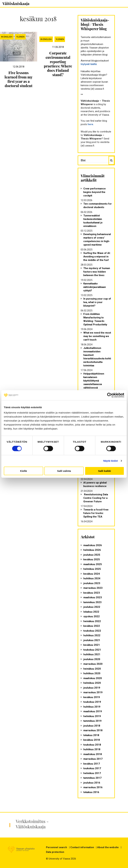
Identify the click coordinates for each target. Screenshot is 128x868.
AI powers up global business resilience (95, 484)
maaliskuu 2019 (93, 711)
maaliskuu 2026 (93, 545)
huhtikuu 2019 (92, 707)
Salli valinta (64, 471)
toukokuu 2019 (92, 702)
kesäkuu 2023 (92, 593)
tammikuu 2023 (92, 602)
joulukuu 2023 (92, 583)
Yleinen (20, 37)
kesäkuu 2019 (92, 697)
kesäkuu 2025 (92, 559)
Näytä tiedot (111, 461)
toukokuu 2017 (92, 768)
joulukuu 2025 (92, 555)
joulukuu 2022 (92, 607)
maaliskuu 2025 (93, 564)
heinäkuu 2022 (92, 621)
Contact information (82, 847)
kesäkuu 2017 (92, 764)
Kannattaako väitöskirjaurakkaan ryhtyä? (95, 287)
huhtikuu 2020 (92, 673)
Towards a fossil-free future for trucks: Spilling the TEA (96, 513)
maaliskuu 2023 (93, 597)
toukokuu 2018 (92, 745)
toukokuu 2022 (92, 631)
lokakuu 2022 (91, 612)
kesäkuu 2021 (92, 645)
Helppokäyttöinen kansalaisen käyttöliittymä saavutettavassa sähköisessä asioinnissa (94, 382)
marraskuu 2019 (93, 692)
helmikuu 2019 (92, 716)
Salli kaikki (105, 471)
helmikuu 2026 (92, 550)
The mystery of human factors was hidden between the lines (97, 272)
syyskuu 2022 (91, 616)
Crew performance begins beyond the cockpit (94, 192)
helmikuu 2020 (92, 683)
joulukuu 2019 (92, 688)
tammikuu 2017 (92, 778)
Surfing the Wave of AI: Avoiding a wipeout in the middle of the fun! (97, 257)
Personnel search (56, 847)
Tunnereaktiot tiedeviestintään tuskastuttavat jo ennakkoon (93, 221)
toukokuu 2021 (92, 650)
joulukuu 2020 (92, 659)
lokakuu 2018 (91, 735)
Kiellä (23, 471)
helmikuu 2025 (92, 569)
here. (91, 124)
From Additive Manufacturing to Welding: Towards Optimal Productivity (95, 319)
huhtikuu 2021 (92, 654)
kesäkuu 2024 (92, 574)
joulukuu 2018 (92, 726)
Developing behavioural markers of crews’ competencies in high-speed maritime (97, 239)
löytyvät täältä (89, 64)
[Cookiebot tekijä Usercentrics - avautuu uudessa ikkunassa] (110, 395)
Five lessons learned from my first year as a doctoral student (18, 79)
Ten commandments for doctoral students (97, 206)
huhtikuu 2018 (92, 749)
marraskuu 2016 (93, 787)
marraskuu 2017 (93, 759)
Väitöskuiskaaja (16, 3)
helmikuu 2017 (92, 773)
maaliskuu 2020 (93, 678)
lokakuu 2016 (91, 792)
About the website (108, 847)
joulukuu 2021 (92, 640)
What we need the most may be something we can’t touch (97, 336)
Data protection (55, 852)
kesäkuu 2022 (92, 626)
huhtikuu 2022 (92, 635)
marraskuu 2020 (93, 664)
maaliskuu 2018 (93, 754)
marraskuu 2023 (93, 588)
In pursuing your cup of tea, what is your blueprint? (97, 302)
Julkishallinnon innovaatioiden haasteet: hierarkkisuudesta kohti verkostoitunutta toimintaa (97, 357)
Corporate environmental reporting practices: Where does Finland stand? (58, 64)
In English (7, 37)
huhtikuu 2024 (92, 578)
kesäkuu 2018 (92, 740)
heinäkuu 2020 (92, 669)
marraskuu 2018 (93, 730)
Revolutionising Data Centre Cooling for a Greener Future (96, 498)
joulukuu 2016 (92, 783)
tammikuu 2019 (92, 721)
